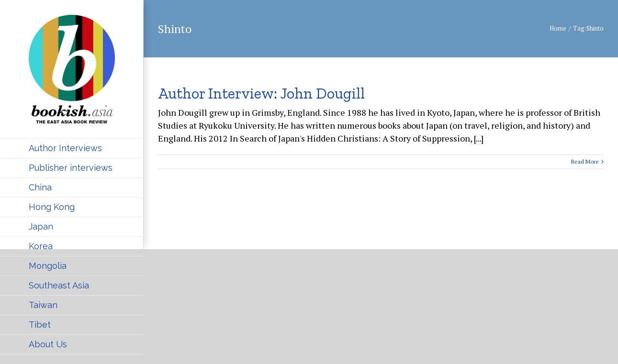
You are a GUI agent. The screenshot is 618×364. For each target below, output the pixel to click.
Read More (585, 161)
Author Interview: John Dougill (261, 93)
